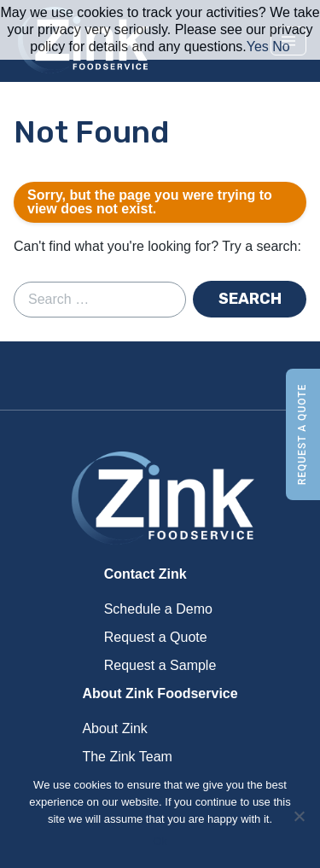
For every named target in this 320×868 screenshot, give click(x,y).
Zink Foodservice (160, 499)
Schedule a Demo (158, 609)
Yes (258, 47)
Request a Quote (302, 434)
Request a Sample (160, 665)
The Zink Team (127, 757)
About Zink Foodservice (160, 693)
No (281, 47)
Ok (160, 841)
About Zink (114, 728)
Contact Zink (145, 574)
